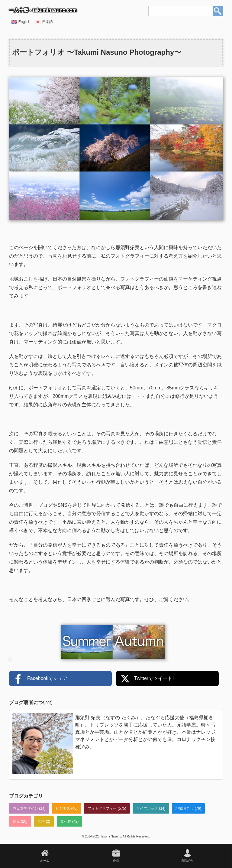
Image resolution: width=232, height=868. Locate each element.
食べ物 (66, 821)
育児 (16, 821)
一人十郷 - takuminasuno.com (43, 10)
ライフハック (147, 808)
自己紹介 (187, 861)
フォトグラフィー (102, 808)
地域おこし (185, 808)
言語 (41, 821)
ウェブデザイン (25, 808)
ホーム (45, 861)
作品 (116, 861)
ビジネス (63, 808)
